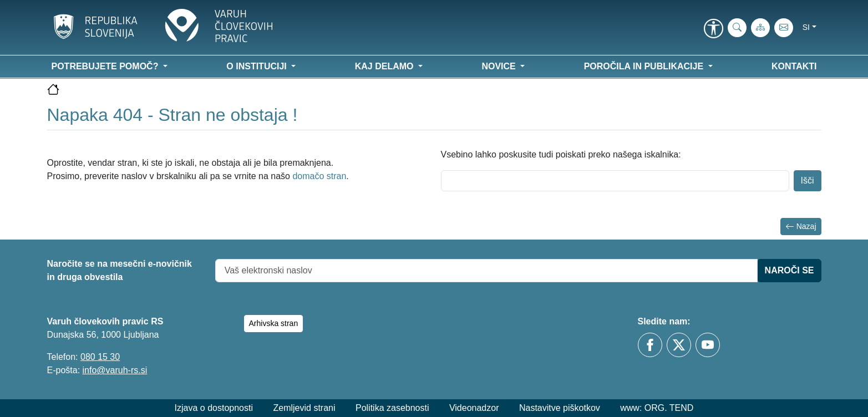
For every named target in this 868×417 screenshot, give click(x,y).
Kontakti (794, 66)
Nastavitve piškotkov (560, 408)
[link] (714, 29)
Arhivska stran (274, 323)
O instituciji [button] (258, 66)
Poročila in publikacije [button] (645, 66)
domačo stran (319, 176)
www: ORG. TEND (657, 408)
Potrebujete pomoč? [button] (106, 66)
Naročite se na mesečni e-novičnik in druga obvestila (120, 270)
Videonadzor (474, 408)
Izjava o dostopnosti (214, 408)
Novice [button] (500, 66)
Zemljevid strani (304, 408)
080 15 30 (100, 357)
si (806, 27)
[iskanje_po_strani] (737, 28)
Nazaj (801, 227)
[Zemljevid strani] (760, 28)
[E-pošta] (784, 28)
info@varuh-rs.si (115, 370)
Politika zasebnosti (392, 408)
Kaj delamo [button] (385, 66)
